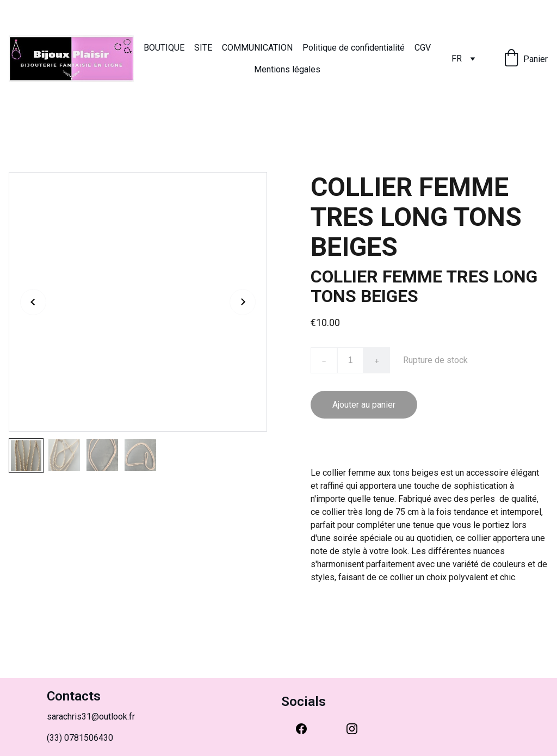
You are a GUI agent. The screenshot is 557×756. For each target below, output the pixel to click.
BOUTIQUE (164, 48)
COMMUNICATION (257, 48)
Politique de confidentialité (354, 48)
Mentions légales (287, 69)
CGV (423, 48)
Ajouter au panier (364, 405)
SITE (203, 48)
